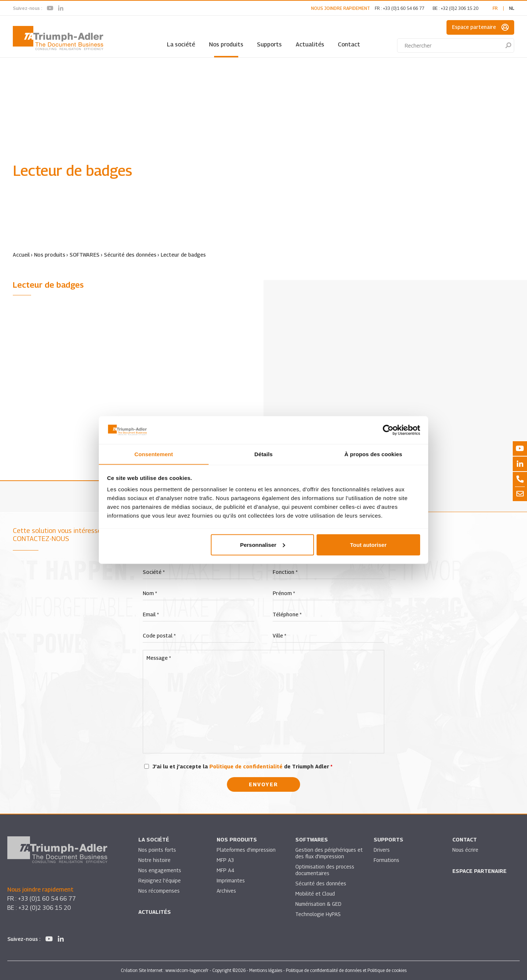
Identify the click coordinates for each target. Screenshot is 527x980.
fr (495, 8)
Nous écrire (466, 850)
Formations (387, 860)
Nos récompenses (159, 891)
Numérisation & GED (319, 904)
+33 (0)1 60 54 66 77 (403, 8)
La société (181, 44)
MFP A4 (225, 870)
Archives (226, 891)
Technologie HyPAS (318, 914)
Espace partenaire (480, 27)
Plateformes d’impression (246, 850)
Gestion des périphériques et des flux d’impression (326, 853)
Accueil (21, 255)
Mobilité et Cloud (315, 894)
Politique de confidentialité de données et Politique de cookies (346, 970)
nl (512, 8)
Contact (349, 44)
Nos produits (226, 44)
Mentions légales (266, 970)
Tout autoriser (369, 545)
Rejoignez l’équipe (160, 880)
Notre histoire (154, 860)
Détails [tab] (263, 454)
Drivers (382, 850)
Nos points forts (157, 850)
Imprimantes (231, 880)
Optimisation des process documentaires (325, 870)
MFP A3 (225, 860)
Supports (269, 44)
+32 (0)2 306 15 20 (459, 8)
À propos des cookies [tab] (373, 454)
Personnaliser (263, 545)
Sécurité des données (130, 255)
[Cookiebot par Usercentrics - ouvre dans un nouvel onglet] (388, 430)
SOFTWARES (85, 255)
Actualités (310, 44)
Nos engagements (160, 870)
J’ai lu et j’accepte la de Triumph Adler (242, 766)
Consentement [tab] (154, 454)
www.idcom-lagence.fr (187, 970)
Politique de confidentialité (246, 766)
